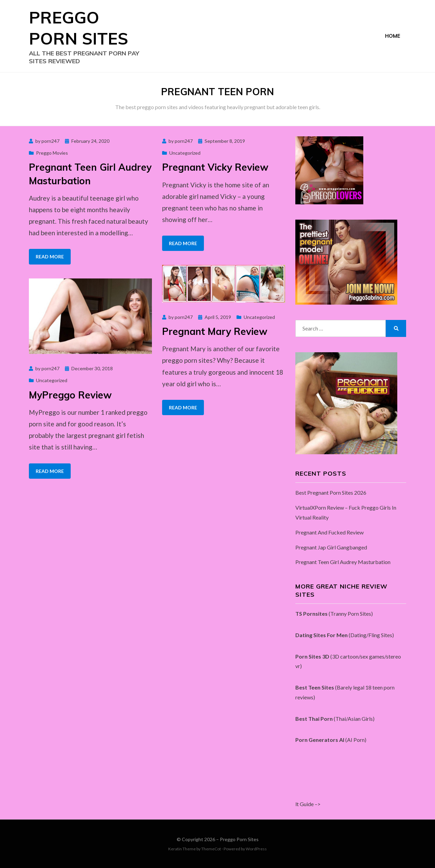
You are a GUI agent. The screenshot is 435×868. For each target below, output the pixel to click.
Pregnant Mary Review (215, 331)
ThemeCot (211, 849)
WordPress (256, 849)
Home (393, 36)
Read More (50, 257)
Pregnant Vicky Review (215, 167)
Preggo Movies (52, 153)
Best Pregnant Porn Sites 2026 (331, 492)
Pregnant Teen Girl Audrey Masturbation (343, 562)
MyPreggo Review (70, 395)
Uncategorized (185, 153)
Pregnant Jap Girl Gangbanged (331, 547)
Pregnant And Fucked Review (329, 532)
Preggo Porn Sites (239, 839)
